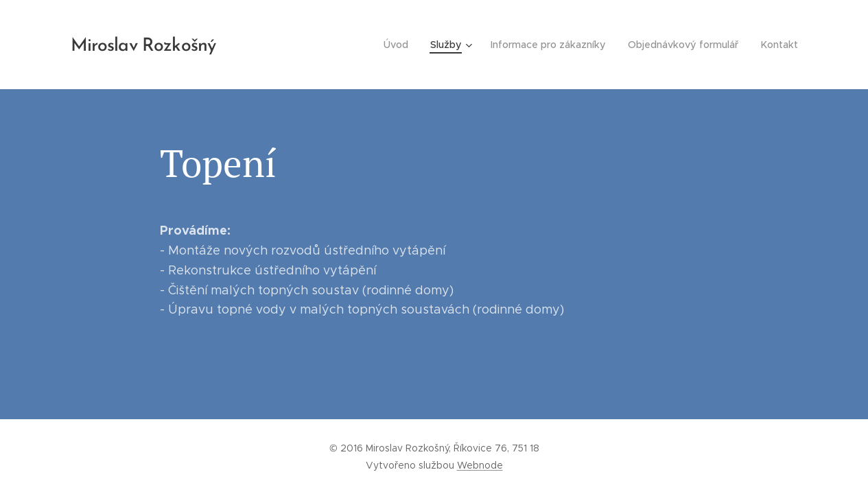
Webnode (480, 465)
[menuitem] (405, 45)
